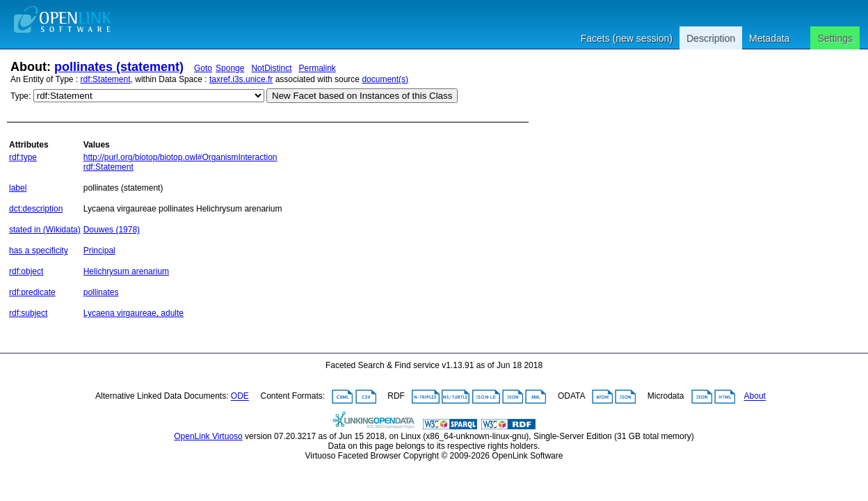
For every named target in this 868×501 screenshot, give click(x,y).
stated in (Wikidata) (45, 230)
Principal (99, 250)
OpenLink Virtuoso (208, 436)
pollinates (101, 292)
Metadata (769, 38)
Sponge (230, 68)
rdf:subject (28, 313)
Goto (203, 68)
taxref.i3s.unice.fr (241, 79)
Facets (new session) (627, 38)
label (18, 188)
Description (711, 38)
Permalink (317, 68)
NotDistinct (271, 68)
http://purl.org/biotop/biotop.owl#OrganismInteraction (180, 157)
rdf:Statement (106, 79)
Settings (835, 38)
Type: (21, 96)
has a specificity (39, 250)
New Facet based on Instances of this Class (362, 96)
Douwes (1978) (112, 230)
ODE (240, 397)
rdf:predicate (32, 292)
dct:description (36, 209)
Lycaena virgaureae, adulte (134, 313)
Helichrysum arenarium (126, 271)
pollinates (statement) (119, 67)
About (755, 397)
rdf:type (23, 157)
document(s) (385, 79)
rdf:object (26, 271)
